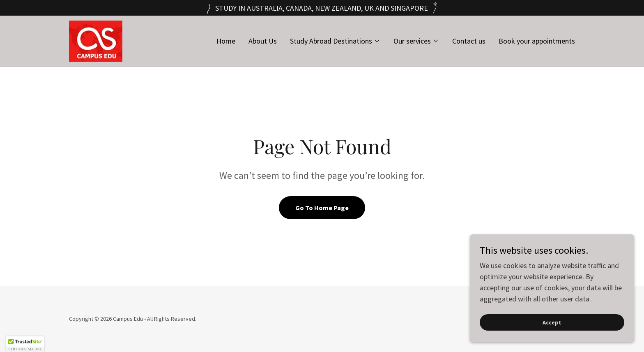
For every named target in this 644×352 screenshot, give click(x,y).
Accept (552, 339)
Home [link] (226, 41)
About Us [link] (263, 41)
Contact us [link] (469, 41)
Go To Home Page (322, 208)
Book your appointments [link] (537, 41)
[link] (96, 40)
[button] (335, 41)
